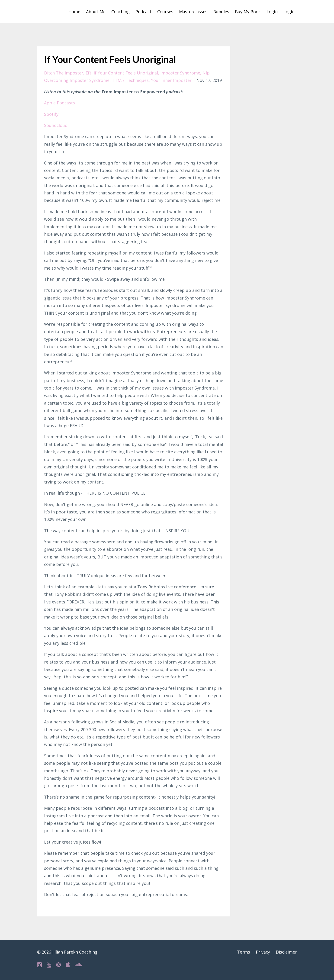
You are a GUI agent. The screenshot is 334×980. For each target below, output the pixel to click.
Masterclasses (193, 12)
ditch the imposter (64, 73)
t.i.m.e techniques (130, 80)
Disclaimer (286, 952)
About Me (96, 12)
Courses (165, 12)
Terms (244, 952)
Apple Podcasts (59, 103)
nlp (206, 73)
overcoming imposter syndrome (77, 80)
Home (74, 12)
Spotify (51, 114)
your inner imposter (171, 80)
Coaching (120, 12)
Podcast (143, 12)
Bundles (221, 12)
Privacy (263, 952)
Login (272, 12)
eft (88, 73)
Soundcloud (56, 125)
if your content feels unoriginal (126, 73)
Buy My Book (248, 12)
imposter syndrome (180, 73)
